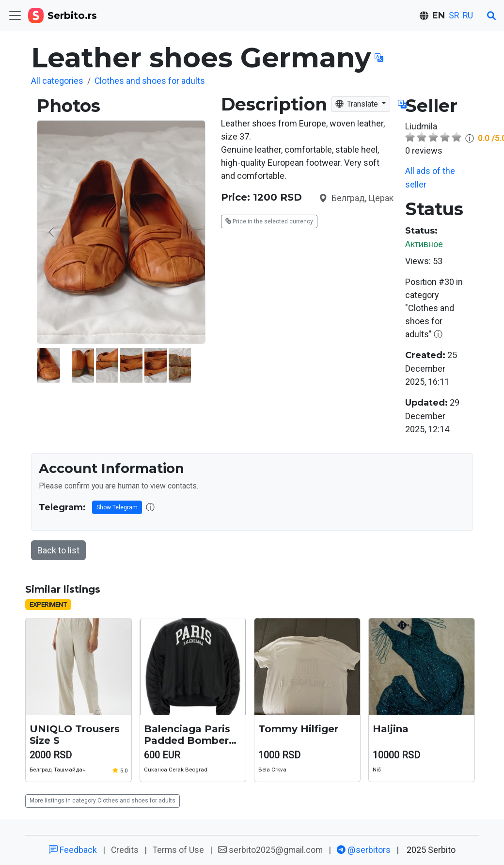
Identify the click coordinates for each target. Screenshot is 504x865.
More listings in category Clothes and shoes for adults (99, 800)
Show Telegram (114, 506)
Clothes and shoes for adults (151, 81)
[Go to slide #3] (193, 365)
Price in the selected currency (267, 221)
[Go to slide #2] (169, 365)
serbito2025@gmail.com (271, 849)
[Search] (491, 16)
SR (453, 16)
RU (467, 16)
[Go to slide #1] (123, 365)
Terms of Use (178, 849)
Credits (124, 849)
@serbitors (364, 849)
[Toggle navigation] (15, 16)
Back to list (59, 549)
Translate (358, 103)
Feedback (72, 849)
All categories (57, 81)
